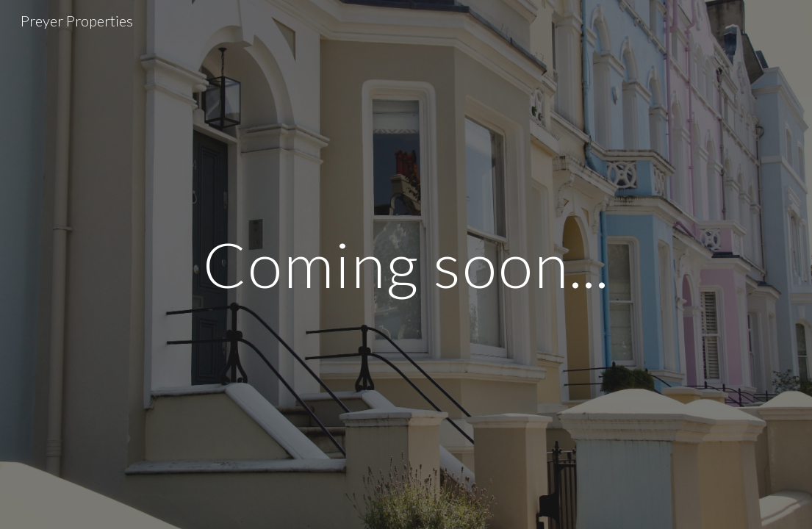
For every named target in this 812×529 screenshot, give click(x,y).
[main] (406, 264)
